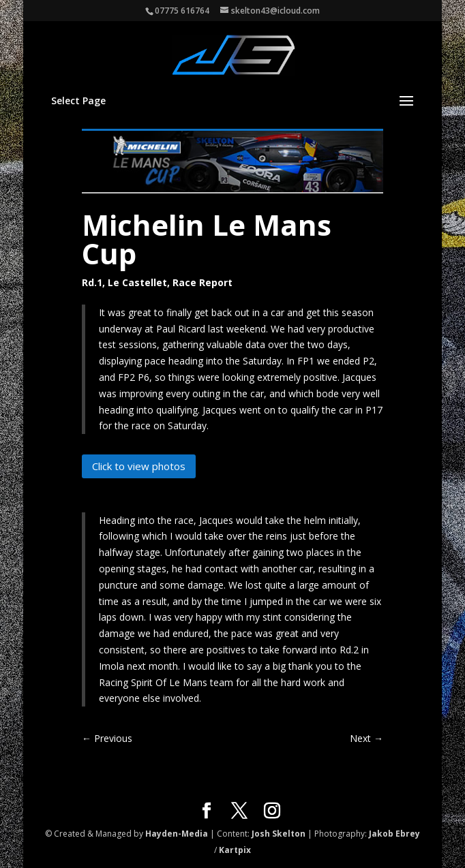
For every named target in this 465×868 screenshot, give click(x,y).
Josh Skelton (279, 834)
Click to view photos (139, 466)
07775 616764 (182, 11)
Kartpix (235, 850)
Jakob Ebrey (394, 834)
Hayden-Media (177, 834)
